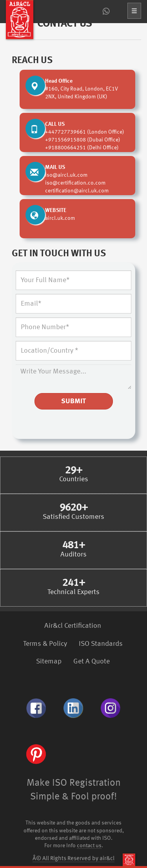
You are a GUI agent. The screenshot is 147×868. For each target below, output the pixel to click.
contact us (89, 846)
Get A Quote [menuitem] (92, 661)
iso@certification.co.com (75, 183)
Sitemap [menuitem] (49, 661)
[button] (134, 11)
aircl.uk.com (60, 218)
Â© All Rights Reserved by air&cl (73, 859)
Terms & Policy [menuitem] (45, 644)
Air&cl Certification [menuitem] (73, 626)
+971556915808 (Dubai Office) (83, 140)
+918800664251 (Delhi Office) (82, 148)
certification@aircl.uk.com (77, 191)
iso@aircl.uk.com (66, 175)
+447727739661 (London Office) (85, 132)
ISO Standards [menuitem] (101, 644)
